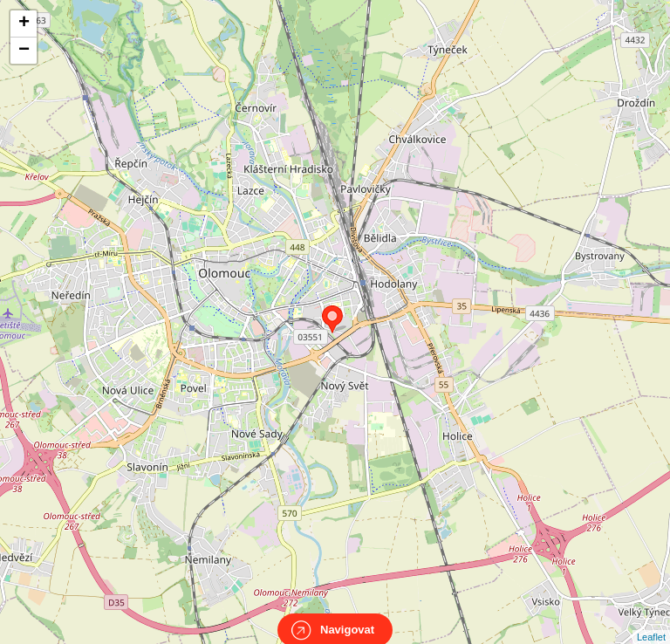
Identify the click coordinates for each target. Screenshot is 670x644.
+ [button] (24, 24)
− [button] (24, 51)
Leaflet (651, 621)
